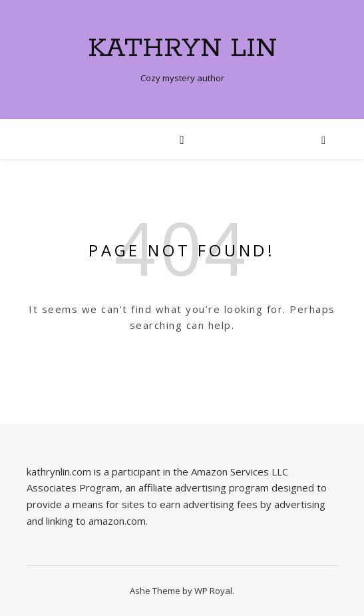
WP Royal (213, 591)
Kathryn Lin (182, 48)
